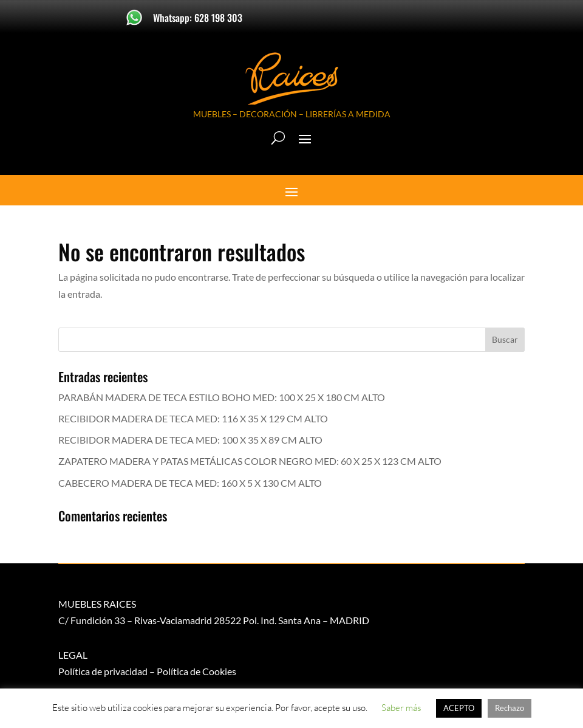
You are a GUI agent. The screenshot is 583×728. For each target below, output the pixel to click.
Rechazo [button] (510, 708)
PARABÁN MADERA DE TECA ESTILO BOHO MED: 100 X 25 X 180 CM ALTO (222, 397)
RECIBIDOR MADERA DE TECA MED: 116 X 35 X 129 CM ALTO (193, 418)
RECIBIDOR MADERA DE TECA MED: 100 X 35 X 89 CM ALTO (190, 440)
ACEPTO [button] (459, 708)
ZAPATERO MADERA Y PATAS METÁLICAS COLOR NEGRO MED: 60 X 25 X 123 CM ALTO (250, 461)
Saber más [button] (401, 708)
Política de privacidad (103, 671)
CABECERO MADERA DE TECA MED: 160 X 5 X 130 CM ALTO (190, 483)
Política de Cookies (196, 671)
